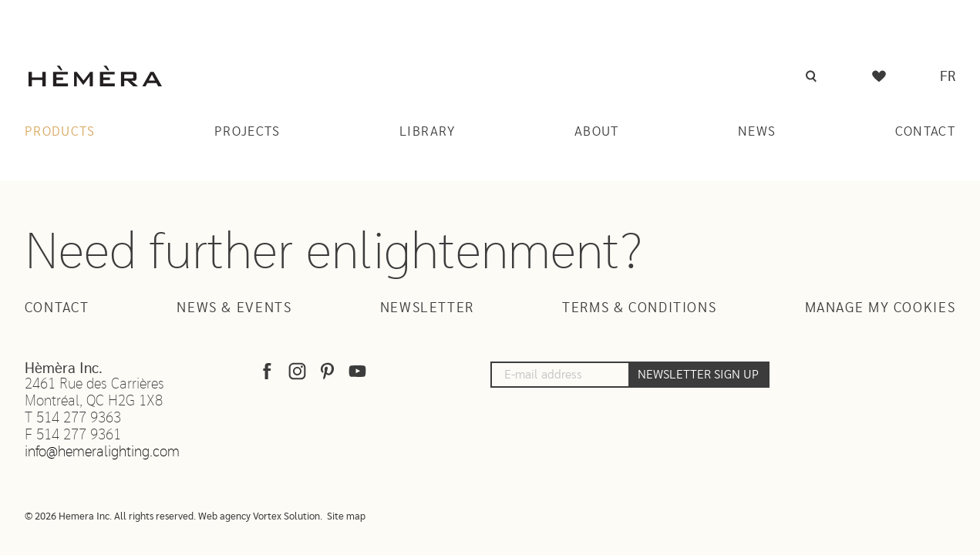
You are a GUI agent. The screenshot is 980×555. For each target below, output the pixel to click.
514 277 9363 (79, 418)
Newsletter (427, 308)
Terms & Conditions (639, 308)
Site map (346, 517)
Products (60, 131)
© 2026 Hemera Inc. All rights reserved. (110, 517)
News (757, 131)
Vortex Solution (286, 517)
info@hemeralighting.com (102, 452)
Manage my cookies (881, 308)
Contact (926, 131)
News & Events (234, 308)
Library (428, 131)
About (597, 131)
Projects (248, 131)
